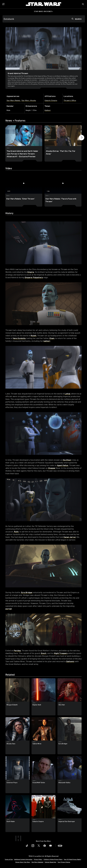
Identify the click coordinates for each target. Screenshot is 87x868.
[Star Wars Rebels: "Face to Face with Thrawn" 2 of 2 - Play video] (63, 183)
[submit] (83, 4)
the (67, 460)
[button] (82, 138)
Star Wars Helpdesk (37, 862)
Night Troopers (61, 653)
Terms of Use (9, 859)
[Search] (44, 19)
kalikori (47, 341)
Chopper (52, 468)
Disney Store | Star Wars (23, 862)
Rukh (16, 532)
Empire (31, 272)
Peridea (17, 650)
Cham (52, 338)
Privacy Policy (38, 859)
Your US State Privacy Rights (72, 859)
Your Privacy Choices (64, 862)
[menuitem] (4, 4)
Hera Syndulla (19, 338)
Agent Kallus (63, 465)
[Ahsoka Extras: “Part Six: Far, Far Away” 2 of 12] (63, 136)
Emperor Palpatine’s (34, 277)
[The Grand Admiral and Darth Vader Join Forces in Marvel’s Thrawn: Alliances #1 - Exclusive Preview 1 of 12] (24, 136)
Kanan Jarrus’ (70, 537)
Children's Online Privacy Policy (53, 859)
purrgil (9, 609)
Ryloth (34, 335)
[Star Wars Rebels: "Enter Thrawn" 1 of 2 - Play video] (24, 183)
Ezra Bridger (27, 592)
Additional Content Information (23, 859)
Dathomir (70, 661)
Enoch (44, 653)
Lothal (67, 394)
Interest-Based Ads (50, 862)
